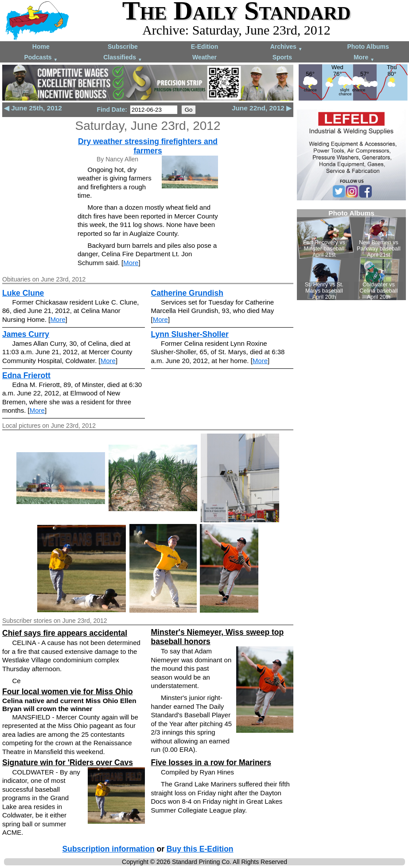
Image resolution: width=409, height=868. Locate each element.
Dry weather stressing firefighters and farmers (148, 146)
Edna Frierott (26, 375)
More (364, 58)
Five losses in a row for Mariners (211, 762)
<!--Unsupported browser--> (351, 255)
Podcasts (41, 58)
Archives (286, 47)
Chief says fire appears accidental (65, 633)
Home (41, 47)
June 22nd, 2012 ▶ (262, 108)
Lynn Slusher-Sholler (190, 334)
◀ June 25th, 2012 (33, 108)
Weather (204, 57)
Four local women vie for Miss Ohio (68, 692)
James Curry (26, 334)
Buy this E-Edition (200, 849)
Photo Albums (368, 47)
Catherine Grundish (187, 293)
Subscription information (109, 849)
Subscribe (123, 47)
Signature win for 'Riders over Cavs (68, 762)
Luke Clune (23, 293)
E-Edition (204, 47)
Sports (282, 57)
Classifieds (123, 58)
